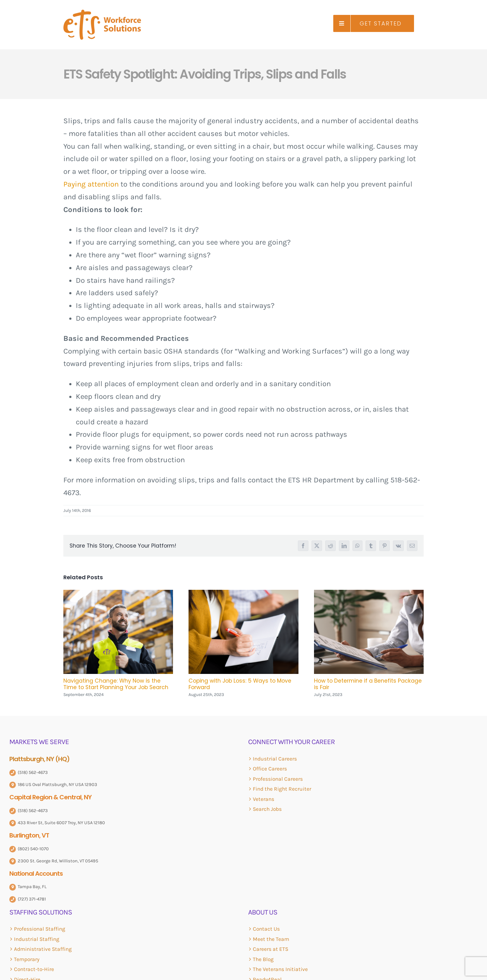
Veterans (264, 799)
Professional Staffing (40, 929)
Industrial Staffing (37, 939)
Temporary (27, 959)
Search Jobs (267, 809)
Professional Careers (278, 779)
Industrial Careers (275, 759)
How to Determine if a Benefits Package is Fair (368, 684)
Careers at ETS (271, 949)
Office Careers (270, 769)
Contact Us (266, 929)
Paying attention (91, 184)
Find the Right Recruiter (282, 789)
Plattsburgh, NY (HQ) (39, 759)
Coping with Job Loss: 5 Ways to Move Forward (240, 684)
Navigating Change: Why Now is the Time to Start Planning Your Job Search (116, 684)
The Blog (263, 959)
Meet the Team (271, 939)
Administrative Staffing (43, 949)
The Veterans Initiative (280, 969)
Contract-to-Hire (34, 969)
